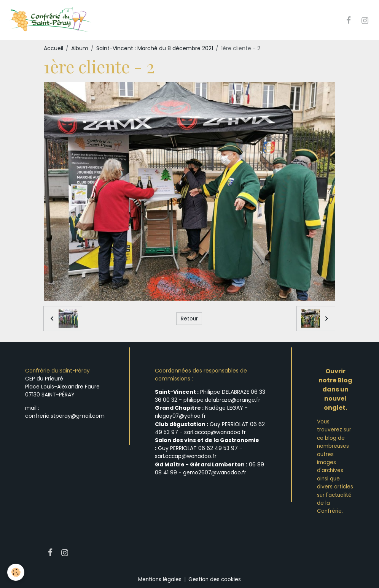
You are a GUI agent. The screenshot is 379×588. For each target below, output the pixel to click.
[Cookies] (16, 572)
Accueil (53, 49)
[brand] (52, 21)
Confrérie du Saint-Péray (58, 371)
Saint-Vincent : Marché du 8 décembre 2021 (155, 49)
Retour (189, 319)
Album (80, 49)
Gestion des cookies (215, 578)
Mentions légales (160, 578)
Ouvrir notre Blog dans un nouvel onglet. (335, 390)
